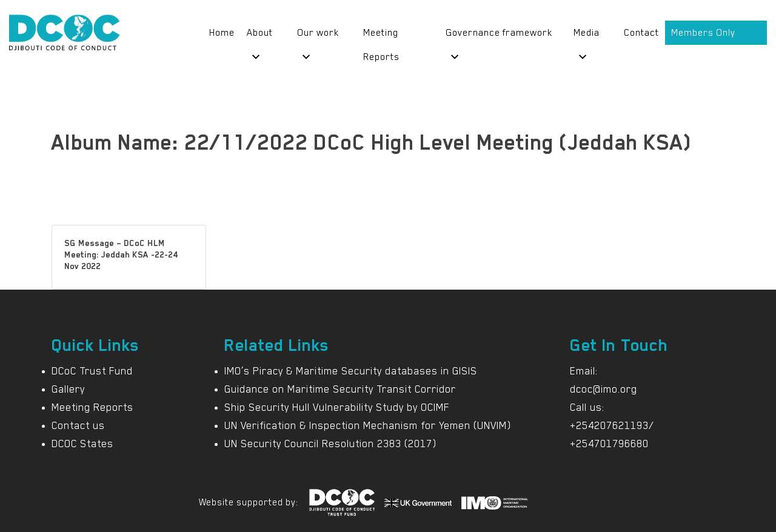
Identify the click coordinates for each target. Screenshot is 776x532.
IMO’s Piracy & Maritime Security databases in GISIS (351, 371)
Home (222, 33)
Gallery (68, 389)
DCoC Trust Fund (92, 371)
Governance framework (499, 36)
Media (587, 36)
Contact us (78, 425)
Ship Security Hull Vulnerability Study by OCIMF (337, 407)
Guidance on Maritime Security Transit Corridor (340, 389)
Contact (641, 33)
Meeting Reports (381, 36)
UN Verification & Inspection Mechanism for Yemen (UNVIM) (368, 425)
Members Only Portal (703, 36)
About (260, 36)
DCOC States (82, 444)
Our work (318, 36)
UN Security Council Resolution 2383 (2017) (330, 444)
